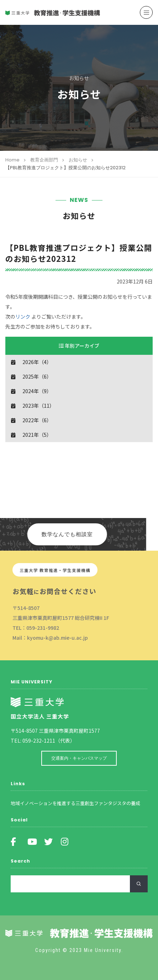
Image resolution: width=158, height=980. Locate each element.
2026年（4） (37, 362)
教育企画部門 (44, 160)
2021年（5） (37, 435)
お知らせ (78, 160)
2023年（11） (38, 406)
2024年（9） (37, 391)
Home (12, 160)
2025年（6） (37, 376)
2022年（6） (37, 420)
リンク (23, 316)
